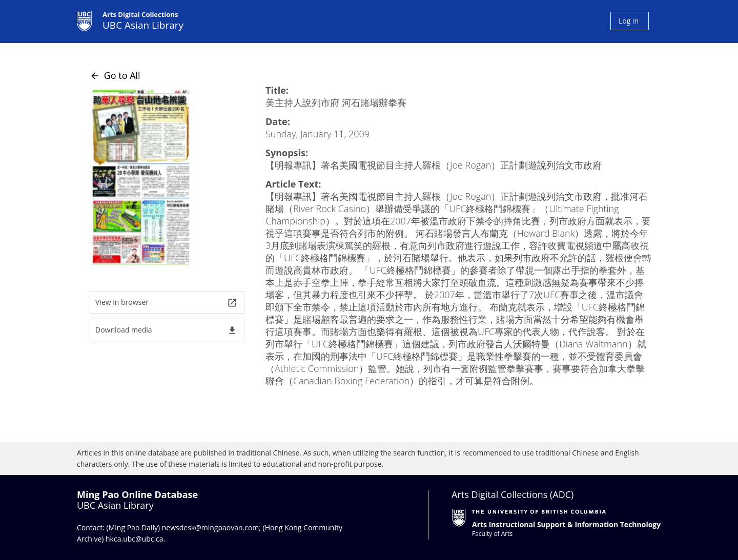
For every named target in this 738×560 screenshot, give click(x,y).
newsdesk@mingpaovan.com (211, 527)
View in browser (166, 303)
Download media (166, 330)
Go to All (115, 75)
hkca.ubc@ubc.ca (135, 539)
